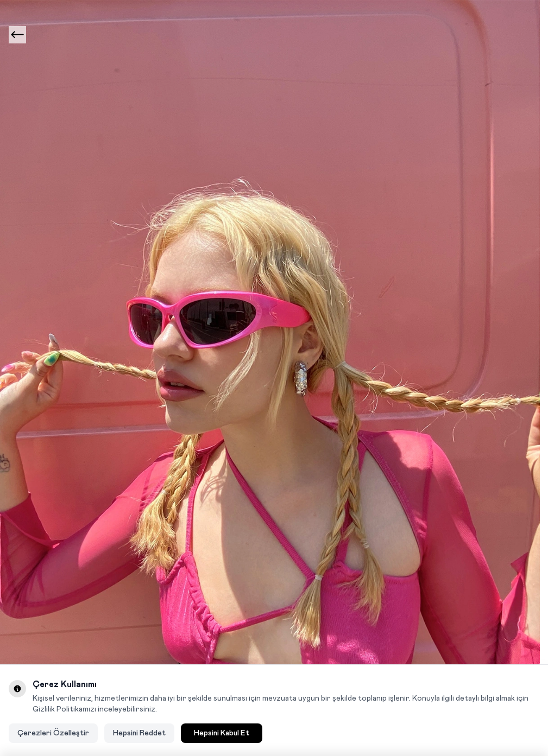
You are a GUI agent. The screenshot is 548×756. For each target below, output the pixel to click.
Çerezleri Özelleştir (53, 733)
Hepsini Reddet (139, 733)
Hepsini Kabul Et (222, 733)
